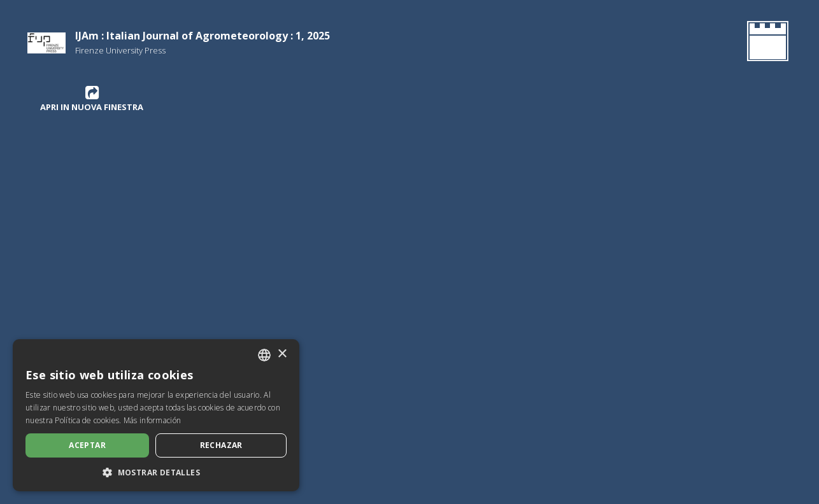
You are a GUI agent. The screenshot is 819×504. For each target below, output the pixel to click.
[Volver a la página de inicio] (765, 43)
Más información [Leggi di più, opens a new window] (153, 420)
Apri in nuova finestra (92, 99)
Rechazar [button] (221, 445)
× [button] (282, 354)
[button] (156, 472)
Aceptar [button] (87, 445)
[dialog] (156, 415)
